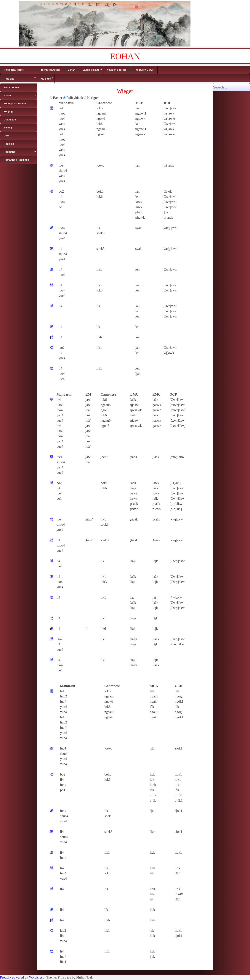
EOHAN (125, 56)
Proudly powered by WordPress (22, 977)
